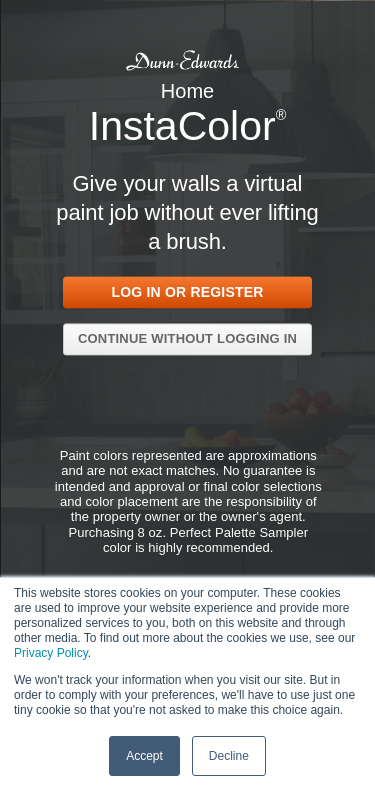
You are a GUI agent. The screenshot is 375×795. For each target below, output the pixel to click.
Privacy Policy (51, 652)
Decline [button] (229, 755)
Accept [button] (144, 755)
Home (187, 90)
